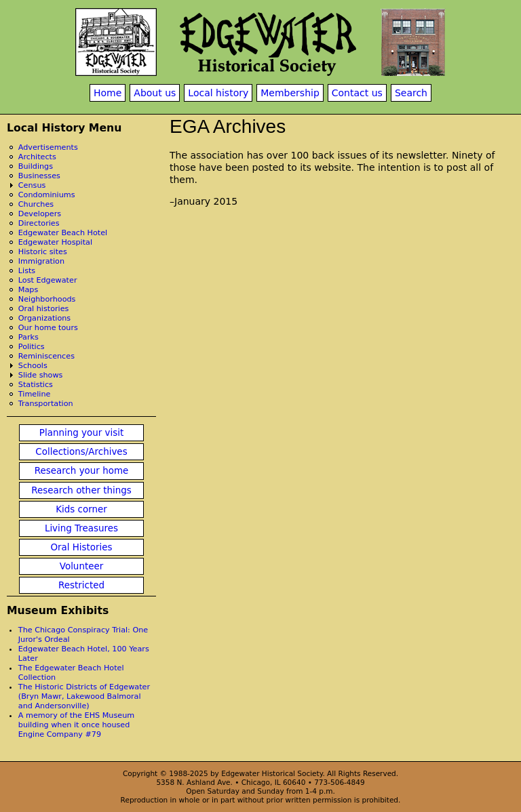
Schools (33, 366)
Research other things (81, 490)
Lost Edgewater (48, 280)
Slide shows (41, 375)
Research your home (82, 471)
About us (155, 93)
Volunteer (81, 566)
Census (32, 185)
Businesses (39, 176)
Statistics (36, 385)
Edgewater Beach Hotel (63, 233)
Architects (37, 157)
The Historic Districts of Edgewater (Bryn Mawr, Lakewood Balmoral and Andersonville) (84, 696)
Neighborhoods (47, 299)
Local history (218, 93)
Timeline (35, 394)
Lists (27, 271)
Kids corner (81, 509)
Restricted (81, 585)
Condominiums (47, 195)
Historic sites (43, 252)
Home (108, 93)
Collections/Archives (81, 452)
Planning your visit (81, 433)
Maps (28, 290)
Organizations (44, 318)
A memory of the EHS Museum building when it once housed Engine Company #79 (76, 725)
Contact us (357, 93)
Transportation (46, 404)
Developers (40, 214)
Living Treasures (81, 528)
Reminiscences (46, 356)
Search (411, 93)
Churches (36, 204)
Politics (32, 347)
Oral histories (44, 309)
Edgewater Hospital (55, 242)
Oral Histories (81, 547)
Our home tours (48, 328)
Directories (39, 223)
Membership (290, 93)
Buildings (36, 166)
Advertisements (48, 147)
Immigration (41, 261)
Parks (28, 337)
